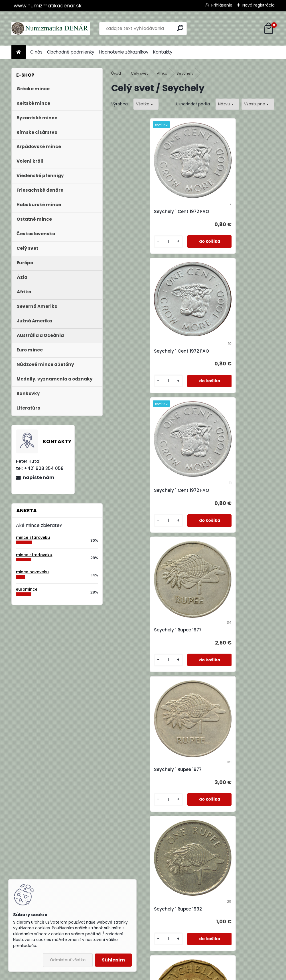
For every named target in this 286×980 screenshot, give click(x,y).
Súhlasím (113, 960)
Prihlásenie (222, 5)
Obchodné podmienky (71, 52)
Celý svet (139, 73)
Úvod (116, 73)
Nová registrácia (258, 5)
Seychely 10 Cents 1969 (143, 630)
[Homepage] (19, 52)
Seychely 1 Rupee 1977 (223, 351)
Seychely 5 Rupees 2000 (226, 769)
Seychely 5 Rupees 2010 (143, 909)
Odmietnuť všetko (68, 960)
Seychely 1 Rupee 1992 (223, 490)
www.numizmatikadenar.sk (48, 6)
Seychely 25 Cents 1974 (225, 630)
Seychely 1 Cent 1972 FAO (145, 211)
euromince (27, 589)
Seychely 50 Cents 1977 (225, 909)
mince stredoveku (34, 555)
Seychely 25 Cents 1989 (144, 769)
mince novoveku (32, 572)
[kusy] (130, 242)
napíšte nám (38, 477)
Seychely (185, 73)
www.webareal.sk (166, 975)
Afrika (162, 73)
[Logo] (51, 28)
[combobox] (227, 104)
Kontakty (163, 52)
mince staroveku (33, 538)
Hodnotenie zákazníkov (124, 52)
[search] (180, 28)
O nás (36, 52)
